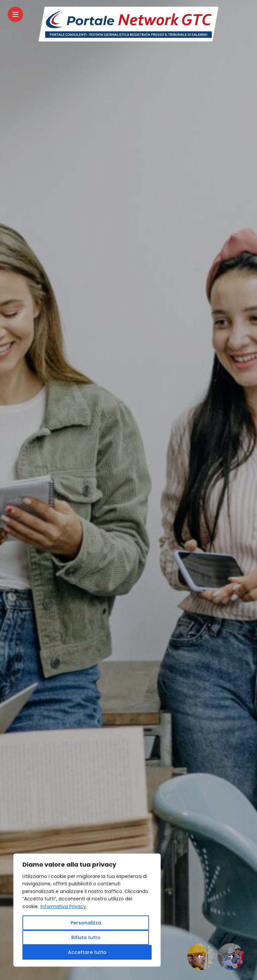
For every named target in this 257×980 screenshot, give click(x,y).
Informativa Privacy (63, 906)
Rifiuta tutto (86, 938)
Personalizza (86, 923)
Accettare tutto (87, 952)
